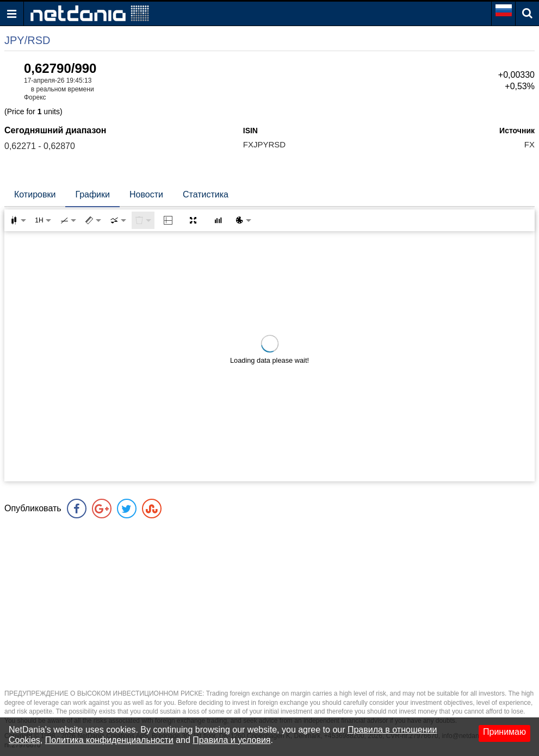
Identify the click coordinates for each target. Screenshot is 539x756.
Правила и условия (231, 740)
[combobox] (118, 220)
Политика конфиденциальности (109, 740)
